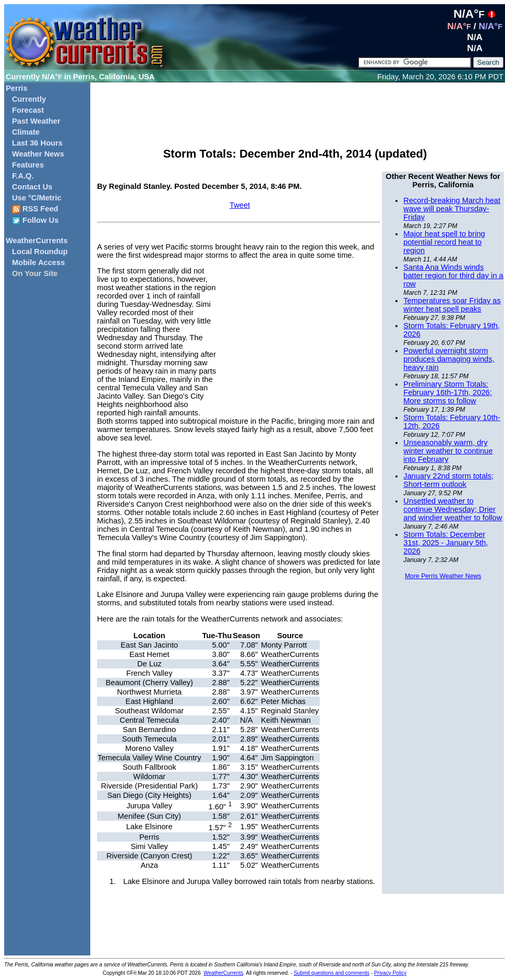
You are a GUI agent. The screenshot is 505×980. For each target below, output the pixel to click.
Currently (29, 99)
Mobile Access (38, 262)
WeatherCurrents (37, 241)
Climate (26, 132)
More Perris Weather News (443, 576)
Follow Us (35, 220)
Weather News (38, 154)
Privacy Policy (390, 973)
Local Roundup (40, 252)
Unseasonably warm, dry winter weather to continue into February (448, 451)
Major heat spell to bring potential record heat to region (444, 242)
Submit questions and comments (332, 973)
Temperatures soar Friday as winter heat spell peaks (452, 305)
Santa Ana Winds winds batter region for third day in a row (453, 276)
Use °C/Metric (37, 198)
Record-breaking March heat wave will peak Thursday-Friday (452, 209)
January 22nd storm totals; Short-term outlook (448, 480)
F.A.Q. (23, 176)
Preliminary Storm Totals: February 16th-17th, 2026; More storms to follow (447, 392)
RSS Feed (35, 209)
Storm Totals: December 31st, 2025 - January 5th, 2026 (446, 543)
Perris (17, 88)
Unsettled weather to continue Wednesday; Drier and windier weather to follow (453, 509)
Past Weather (36, 121)
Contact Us (32, 187)
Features (28, 165)
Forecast (28, 110)
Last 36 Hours (37, 143)
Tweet (240, 205)
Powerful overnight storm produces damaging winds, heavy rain (449, 359)
